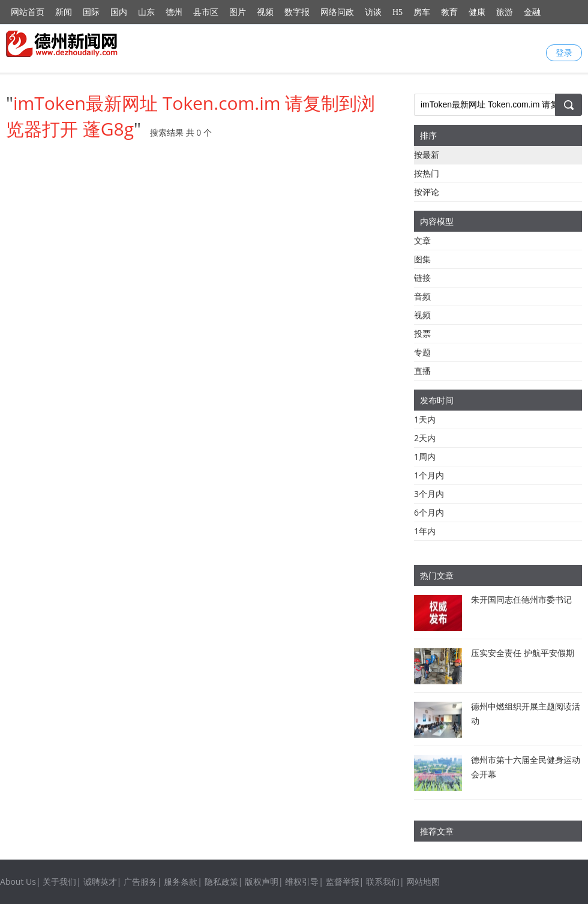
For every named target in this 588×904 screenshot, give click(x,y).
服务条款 (181, 881)
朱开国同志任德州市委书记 (521, 599)
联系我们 (383, 881)
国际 (91, 12)
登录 (564, 53)
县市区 (206, 12)
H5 (397, 12)
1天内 (425, 419)
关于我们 (59, 881)
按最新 (427, 155)
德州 (174, 12)
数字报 (297, 12)
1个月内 (429, 475)
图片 (238, 12)
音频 (422, 296)
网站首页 (28, 12)
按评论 (427, 192)
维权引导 (302, 881)
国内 (119, 12)
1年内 (425, 531)
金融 (532, 12)
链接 (422, 278)
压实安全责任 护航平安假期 (523, 653)
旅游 (505, 12)
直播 (422, 371)
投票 (422, 333)
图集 (422, 259)
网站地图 (423, 881)
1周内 (425, 457)
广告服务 (140, 881)
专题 (422, 352)
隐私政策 (221, 881)
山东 (146, 12)
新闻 (64, 12)
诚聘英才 (100, 881)
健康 (477, 12)
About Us (18, 881)
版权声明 (262, 881)
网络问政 (337, 12)
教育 (449, 12)
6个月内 (429, 512)
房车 (422, 12)
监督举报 (343, 881)
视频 (265, 12)
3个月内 (429, 494)
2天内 (425, 438)
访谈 (373, 12)
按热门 (427, 173)
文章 (422, 240)
